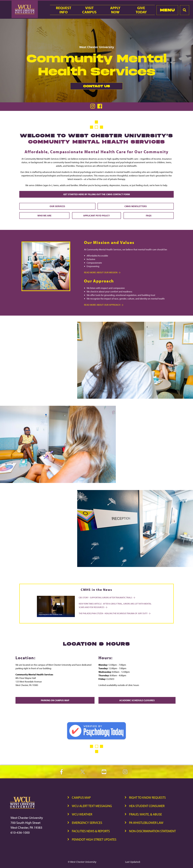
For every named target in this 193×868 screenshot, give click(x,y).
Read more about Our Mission (102, 272)
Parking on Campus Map (55, 700)
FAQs (149, 216)
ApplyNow (115, 10)
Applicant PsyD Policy (96, 216)
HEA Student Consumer (147, 806)
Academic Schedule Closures (137, 700)
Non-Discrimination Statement (152, 831)
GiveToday (141, 10)
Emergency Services (87, 823)
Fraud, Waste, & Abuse (145, 814)
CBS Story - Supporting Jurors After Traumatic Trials (107, 597)
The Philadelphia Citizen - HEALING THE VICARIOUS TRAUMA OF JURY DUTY (114, 613)
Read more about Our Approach (103, 305)
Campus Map (81, 797)
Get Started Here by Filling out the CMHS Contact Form (97, 194)
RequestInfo (64, 10)
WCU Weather (82, 814)
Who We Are (44, 216)
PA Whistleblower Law (146, 823)
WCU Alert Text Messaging (92, 806)
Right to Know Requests (147, 797)
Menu (167, 10)
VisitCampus (89, 10)
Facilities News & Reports (91, 831)
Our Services (57, 206)
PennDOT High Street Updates (94, 839)
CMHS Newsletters (136, 206)
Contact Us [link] (90, 87)
